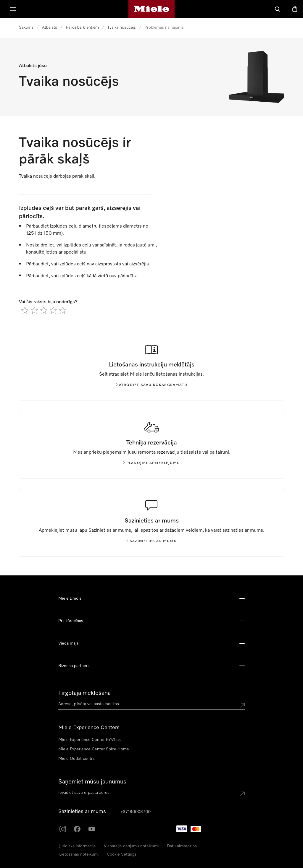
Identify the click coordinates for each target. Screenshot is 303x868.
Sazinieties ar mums (151, 541)
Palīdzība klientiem (82, 27)
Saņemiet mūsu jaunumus (92, 782)
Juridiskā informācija (77, 846)
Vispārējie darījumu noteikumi (131, 846)
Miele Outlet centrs (76, 759)
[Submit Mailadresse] (242, 794)
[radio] (25, 310)
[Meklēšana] (278, 9)
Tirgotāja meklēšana (84, 693)
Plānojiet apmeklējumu (151, 463)
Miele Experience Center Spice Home (94, 749)
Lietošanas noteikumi (79, 854)
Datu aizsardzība (182, 846)
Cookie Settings (122, 854)
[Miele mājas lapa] (152, 9)
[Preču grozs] (295, 9)
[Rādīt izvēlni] (13, 9)
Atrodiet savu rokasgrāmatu (151, 385)
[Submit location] (242, 705)
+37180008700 (136, 812)
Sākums (26, 27)
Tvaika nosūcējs (122, 27)
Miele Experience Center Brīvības (90, 740)
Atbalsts (50, 27)
